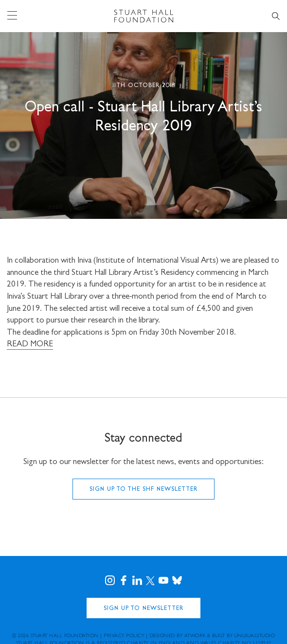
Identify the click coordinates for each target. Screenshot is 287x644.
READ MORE (30, 345)
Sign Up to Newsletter (143, 609)
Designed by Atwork (178, 636)
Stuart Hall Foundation (65, 636)
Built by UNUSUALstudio (243, 636)
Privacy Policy (124, 636)
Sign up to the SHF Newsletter (143, 490)
